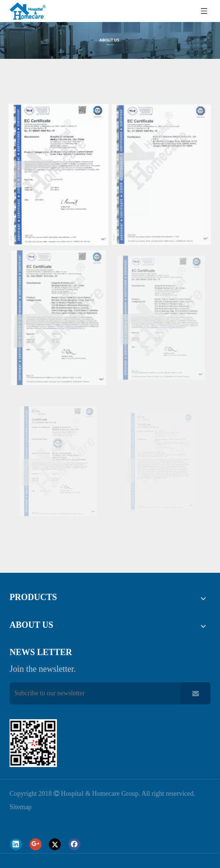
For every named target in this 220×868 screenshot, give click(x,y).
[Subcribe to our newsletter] (93, 693)
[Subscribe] (196, 693)
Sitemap (21, 807)
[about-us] (110, 40)
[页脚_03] (33, 743)
